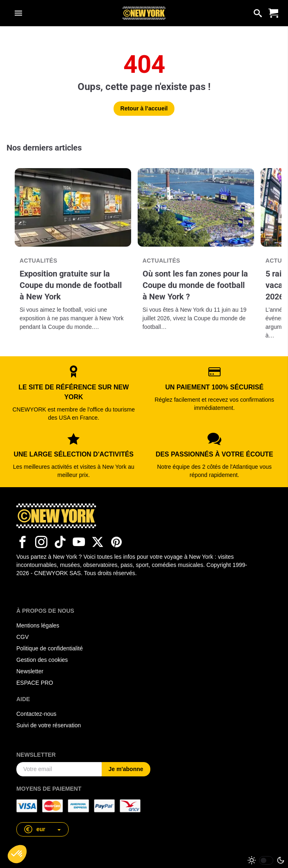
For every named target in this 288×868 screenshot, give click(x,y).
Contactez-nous (36, 714)
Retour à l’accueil (144, 108)
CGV (22, 637)
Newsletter (30, 671)
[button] (42, 829)
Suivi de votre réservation (49, 725)
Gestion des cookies (42, 660)
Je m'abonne (126, 769)
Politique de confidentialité (50, 648)
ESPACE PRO (35, 683)
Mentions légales (38, 625)
